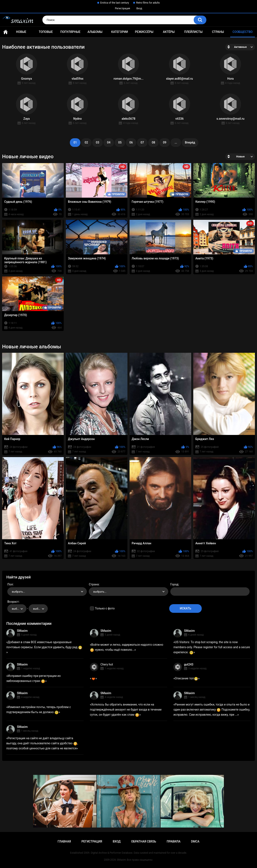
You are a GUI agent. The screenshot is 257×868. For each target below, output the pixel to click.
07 (142, 142)
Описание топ (187, 678)
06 (131, 142)
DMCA (195, 841)
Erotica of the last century (115, 3)
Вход (139, 8)
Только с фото (105, 608)
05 (120, 142)
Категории (120, 32)
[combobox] (47, 592)
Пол (10, 584)
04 (109, 142)
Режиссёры (144, 32)
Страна (94, 584)
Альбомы (95, 32)
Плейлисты (193, 32)
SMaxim (22, 631)
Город (174, 584)
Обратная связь (144, 841)
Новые (21, 32)
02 (86, 142)
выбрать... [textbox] (18, 592)
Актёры (169, 32)
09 (165, 142)
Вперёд (190, 142)
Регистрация (123, 8)
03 (97, 142)
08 (153, 142)
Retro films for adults (148, 3)
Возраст (13, 602)
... (176, 142)
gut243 (189, 664)
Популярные (70, 32)
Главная (5, 32)
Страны (218, 32)
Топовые (46, 32)
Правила (174, 841)
